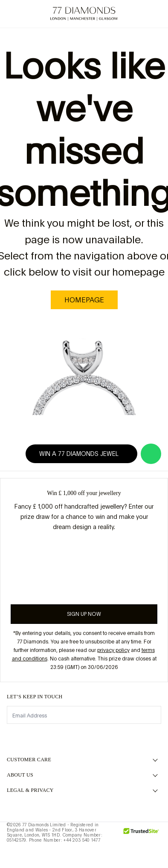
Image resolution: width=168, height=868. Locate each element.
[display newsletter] (151, 714)
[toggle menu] (14, 14)
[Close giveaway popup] (158, 488)
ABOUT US (20, 775)
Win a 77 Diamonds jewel (84, 454)
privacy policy (113, 650)
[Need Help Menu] (32, 14)
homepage (84, 300)
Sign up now (84, 614)
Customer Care (29, 760)
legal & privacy (30, 790)
